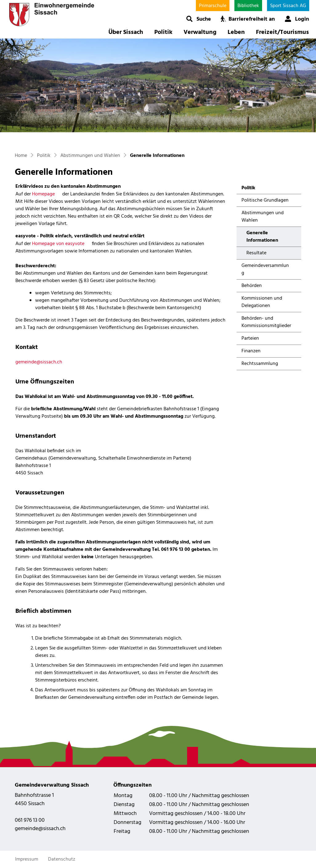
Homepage (47, 194)
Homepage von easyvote (61, 244)
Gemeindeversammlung (265, 269)
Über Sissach (126, 32)
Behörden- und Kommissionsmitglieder (266, 322)
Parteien (250, 338)
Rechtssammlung (260, 364)
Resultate (256, 253)
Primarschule (213, 6)
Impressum (27, 859)
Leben (236, 32)
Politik (163, 32)
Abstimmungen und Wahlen (263, 217)
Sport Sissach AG (288, 6)
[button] (199, 19)
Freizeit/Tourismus (282, 32)
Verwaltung (200, 32)
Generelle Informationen (263, 238)
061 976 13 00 (30, 820)
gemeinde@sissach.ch (39, 362)
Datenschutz (62, 859)
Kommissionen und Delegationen (262, 302)
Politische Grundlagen (265, 200)
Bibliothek (248, 6)
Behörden (252, 286)
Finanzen (251, 351)
